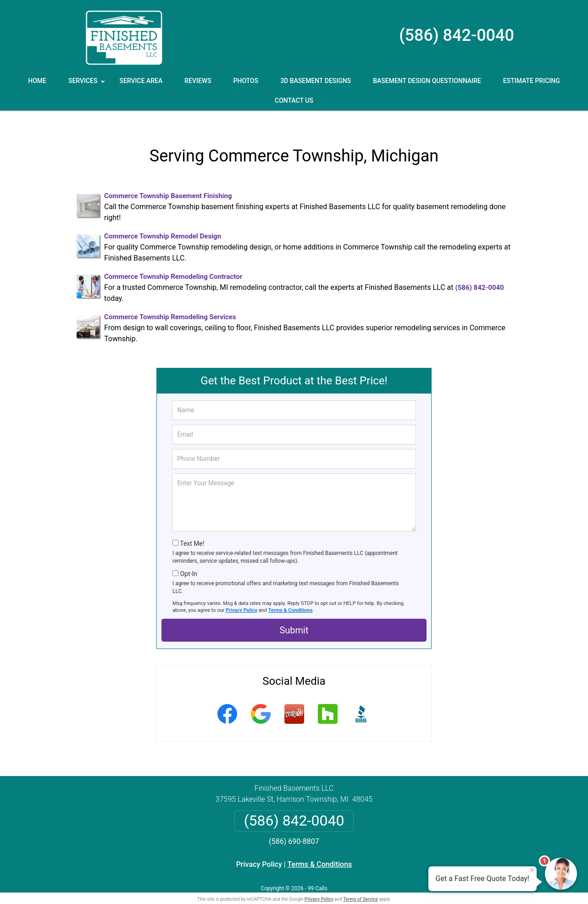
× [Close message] (532, 870)
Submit (294, 616)
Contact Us (294, 100)
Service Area (141, 81)
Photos (246, 81)
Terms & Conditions (291, 596)
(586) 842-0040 (457, 35)
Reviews (198, 81)
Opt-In (188, 559)
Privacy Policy (241, 596)
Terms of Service (361, 885)
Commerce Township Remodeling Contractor (173, 262)
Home (37, 81)
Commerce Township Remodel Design (163, 222)
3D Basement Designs (316, 81)
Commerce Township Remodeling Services (170, 302)
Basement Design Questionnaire (427, 81)
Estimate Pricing (532, 81)
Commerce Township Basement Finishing (168, 181)
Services (88, 84)
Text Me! (192, 529)
